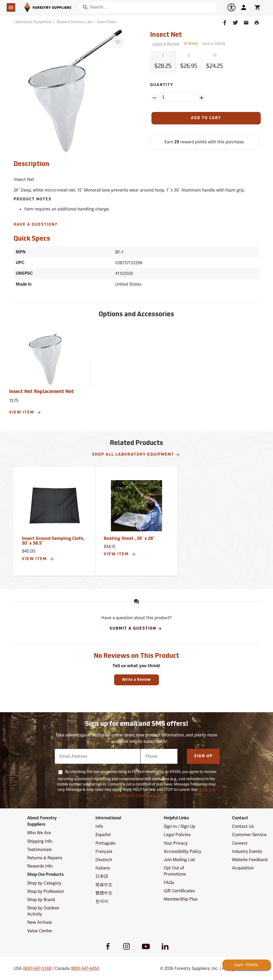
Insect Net (166, 35)
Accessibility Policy (182, 851)
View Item (25, 412)
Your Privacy (176, 843)
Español (103, 835)
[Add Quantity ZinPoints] (202, 98)
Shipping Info (40, 841)
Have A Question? (36, 225)
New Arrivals (40, 922)
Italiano (103, 868)
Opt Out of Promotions (175, 871)
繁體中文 (104, 893)
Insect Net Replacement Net (41, 392)
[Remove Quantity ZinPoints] (154, 98)
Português (105, 843)
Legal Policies (177, 835)
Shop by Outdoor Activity (43, 911)
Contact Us (243, 826)
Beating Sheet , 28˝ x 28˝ (129, 539)
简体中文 (104, 885)
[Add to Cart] (206, 118)
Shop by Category (44, 883)
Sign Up (203, 756)
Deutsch (104, 860)
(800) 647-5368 (37, 968)
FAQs (169, 883)
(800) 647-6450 (85, 968)
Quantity (162, 85)
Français (104, 851)
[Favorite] (118, 42)
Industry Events (247, 851)
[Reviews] (165, 44)
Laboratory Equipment (33, 22)
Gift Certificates (179, 891)
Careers (240, 843)
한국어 (102, 901)
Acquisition (243, 868)
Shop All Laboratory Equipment (136, 455)
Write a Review (136, 680)
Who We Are (39, 833)
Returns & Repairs (45, 858)
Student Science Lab (74, 22)
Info (99, 826)
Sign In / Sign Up (179, 826)
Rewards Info (40, 866)
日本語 (102, 876)
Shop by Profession (46, 891)
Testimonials (39, 850)
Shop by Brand (41, 900)
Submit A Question (136, 629)
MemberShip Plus (181, 899)
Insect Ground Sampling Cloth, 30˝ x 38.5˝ (53, 541)
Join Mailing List (179, 860)
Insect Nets (107, 22)
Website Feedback (250, 860)
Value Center (40, 931)
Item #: (214, 44)
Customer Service (249, 835)
